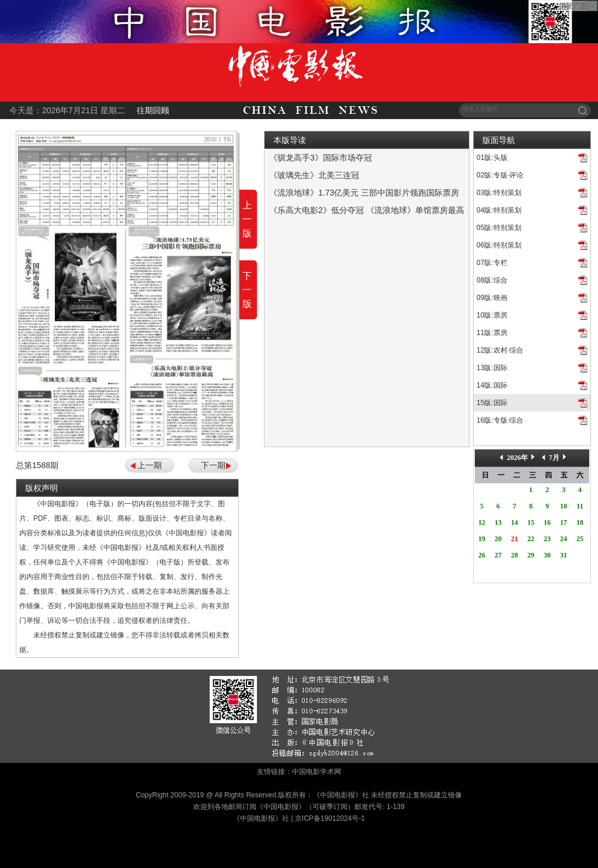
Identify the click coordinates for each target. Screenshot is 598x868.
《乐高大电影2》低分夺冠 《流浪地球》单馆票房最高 (367, 210)
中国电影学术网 (317, 772)
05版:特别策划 (499, 228)
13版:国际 (492, 368)
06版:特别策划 (499, 245)
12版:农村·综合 (500, 350)
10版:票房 (492, 315)
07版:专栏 (492, 263)
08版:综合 (492, 280)
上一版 (247, 219)
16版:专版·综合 (500, 420)
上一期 (149, 465)
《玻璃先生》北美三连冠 (314, 175)
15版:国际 (492, 403)
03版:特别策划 (499, 193)
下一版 (247, 290)
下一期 (213, 465)
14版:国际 (492, 385)
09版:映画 (492, 298)
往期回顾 (153, 110)
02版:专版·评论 (500, 175)
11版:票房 (492, 333)
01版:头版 (492, 158)
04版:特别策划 (499, 210)
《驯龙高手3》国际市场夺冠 (321, 158)
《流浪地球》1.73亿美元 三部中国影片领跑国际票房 (364, 193)
